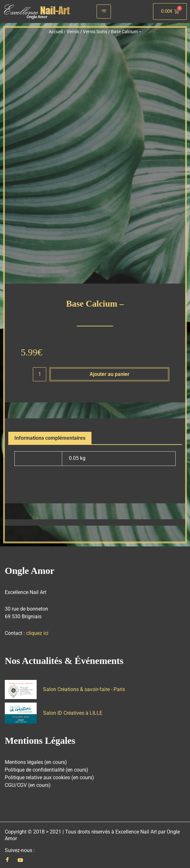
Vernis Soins (95, 32)
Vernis (73, 32)
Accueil (56, 32)
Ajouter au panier (110, 371)
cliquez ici (37, 631)
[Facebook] (7, 857)
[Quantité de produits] (40, 372)
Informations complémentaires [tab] (50, 435)
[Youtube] (20, 857)
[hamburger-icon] (104, 11)
